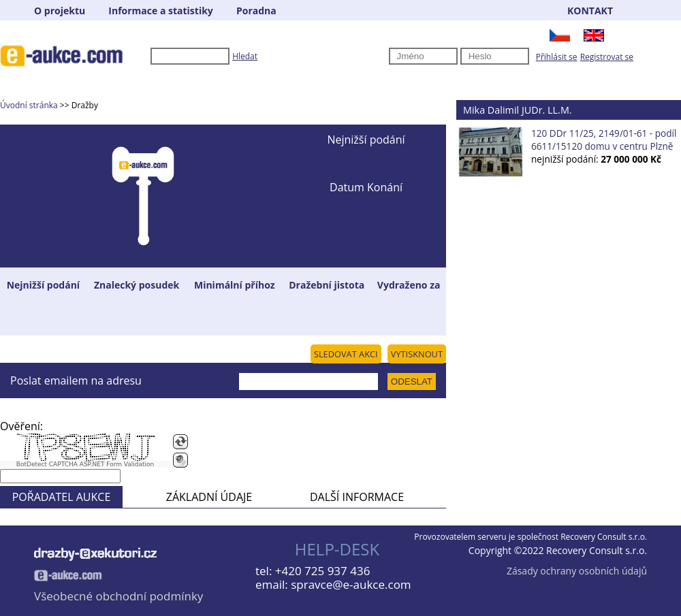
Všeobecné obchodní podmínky (118, 596)
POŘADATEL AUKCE (62, 497)
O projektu (60, 11)
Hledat (245, 56)
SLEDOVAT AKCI (346, 354)
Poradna (256, 11)
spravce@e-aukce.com (351, 584)
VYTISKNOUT (417, 354)
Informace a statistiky (160, 11)
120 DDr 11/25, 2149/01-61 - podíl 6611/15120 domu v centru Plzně (604, 140)
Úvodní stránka (29, 105)
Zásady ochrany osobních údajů (577, 571)
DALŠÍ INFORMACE (357, 497)
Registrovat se (607, 57)
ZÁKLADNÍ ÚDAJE (209, 497)
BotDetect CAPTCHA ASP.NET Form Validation (85, 464)
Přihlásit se (557, 57)
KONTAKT (590, 11)
